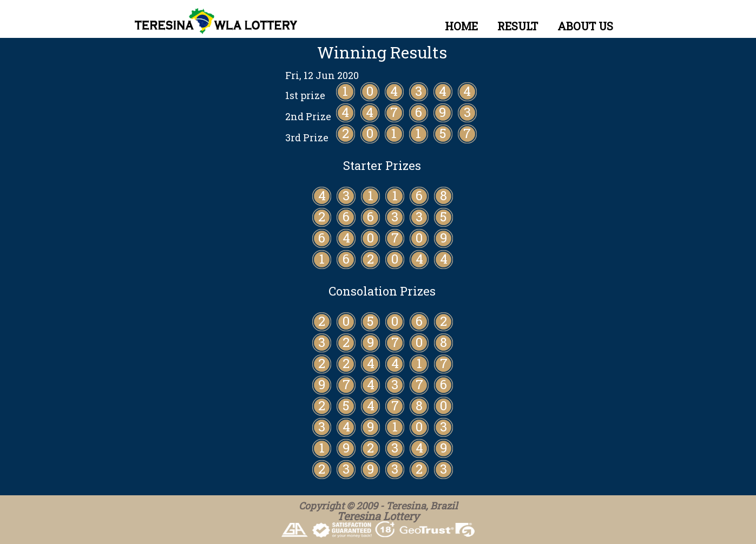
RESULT (518, 26)
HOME (461, 26)
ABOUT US (585, 26)
